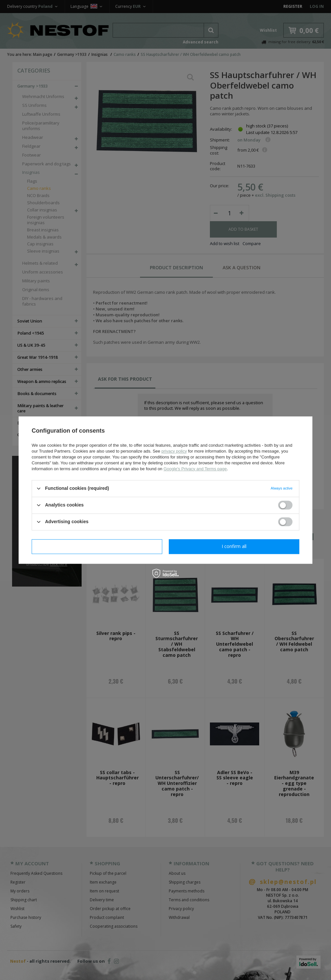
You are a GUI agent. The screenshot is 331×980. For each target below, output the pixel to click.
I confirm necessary (97, 546)
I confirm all (234, 546)
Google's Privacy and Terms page (195, 469)
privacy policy (174, 451)
